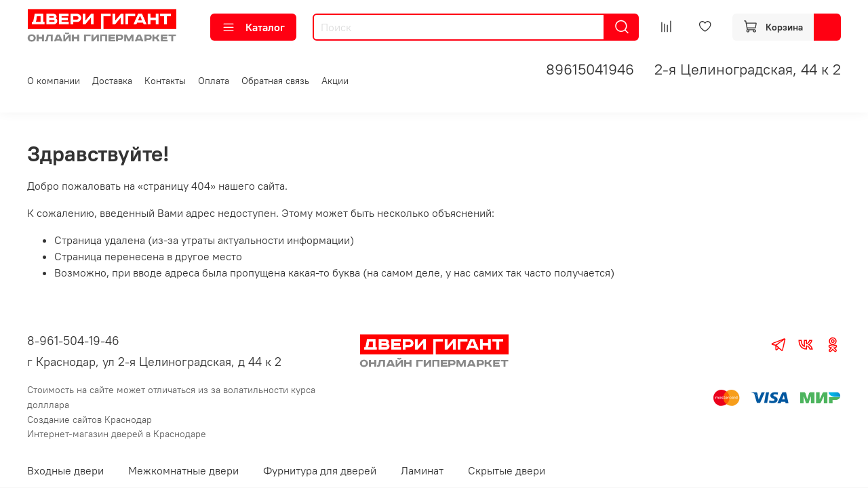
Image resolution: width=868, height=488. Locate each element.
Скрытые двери (507, 470)
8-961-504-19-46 (73, 341)
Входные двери (65, 470)
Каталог (253, 27)
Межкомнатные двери (183, 470)
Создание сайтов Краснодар (90, 420)
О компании (54, 81)
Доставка (112, 81)
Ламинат (422, 470)
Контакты (165, 81)
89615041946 (590, 69)
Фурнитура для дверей (320, 470)
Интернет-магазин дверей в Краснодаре (117, 434)
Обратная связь (275, 81)
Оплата (214, 81)
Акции (335, 81)
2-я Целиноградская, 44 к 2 (748, 69)
